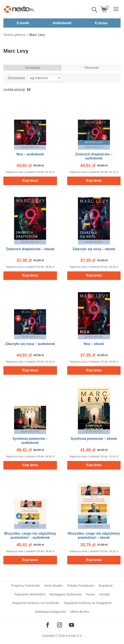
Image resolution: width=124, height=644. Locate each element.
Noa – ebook (94, 344)
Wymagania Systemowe (66, 594)
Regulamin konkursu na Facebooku (36, 603)
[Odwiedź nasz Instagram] (60, 625)
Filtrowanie (92, 68)
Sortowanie (32, 68)
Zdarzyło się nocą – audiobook (30, 344)
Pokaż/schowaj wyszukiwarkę (95, 10)
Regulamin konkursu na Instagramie (88, 603)
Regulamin (106, 586)
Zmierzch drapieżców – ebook (30, 249)
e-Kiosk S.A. (74, 636)
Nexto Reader (53, 586)
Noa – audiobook (30, 154)
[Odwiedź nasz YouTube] (71, 625)
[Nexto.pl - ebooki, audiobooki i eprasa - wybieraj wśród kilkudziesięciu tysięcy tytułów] (19, 9)
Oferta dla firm (80, 612)
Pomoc (90, 594)
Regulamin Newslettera (30, 594)
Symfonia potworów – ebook (94, 439)
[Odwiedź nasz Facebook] (48, 625)
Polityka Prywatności (81, 586)
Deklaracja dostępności (50, 612)
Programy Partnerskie (26, 586)
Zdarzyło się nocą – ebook (94, 249)
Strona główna (14, 35)
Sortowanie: (17, 78)
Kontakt (104, 594)
